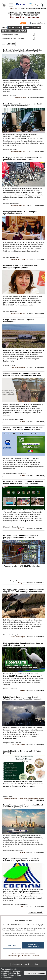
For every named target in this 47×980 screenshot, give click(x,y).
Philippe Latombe (21, 98)
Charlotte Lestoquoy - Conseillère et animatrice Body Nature (24, 799)
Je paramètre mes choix (35, 973)
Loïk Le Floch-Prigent (18, 745)
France (22, 421)
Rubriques (10, 44)
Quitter (12, 945)
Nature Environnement (24, 17)
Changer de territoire (39, 8)
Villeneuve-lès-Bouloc (18, 367)
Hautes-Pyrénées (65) (18, 637)
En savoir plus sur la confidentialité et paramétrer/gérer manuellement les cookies (24, 955)
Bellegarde (21, 529)
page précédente (38, 23)
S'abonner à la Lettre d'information (24, 964)
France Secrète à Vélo (18, 151)
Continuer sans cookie (33, 945)
